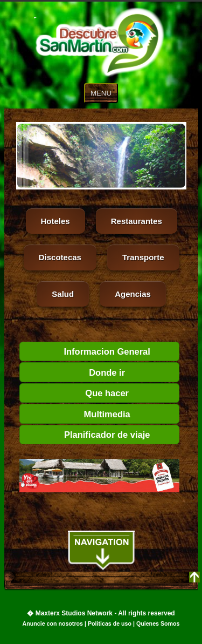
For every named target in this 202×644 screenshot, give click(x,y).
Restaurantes (137, 221)
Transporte (143, 257)
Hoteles (55, 221)
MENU (101, 93)
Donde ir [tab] (75, 372)
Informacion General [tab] (87, 351)
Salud (63, 294)
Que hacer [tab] (76, 393)
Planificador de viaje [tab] (87, 435)
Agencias (133, 294)
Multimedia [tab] (77, 414)
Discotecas (60, 257)
